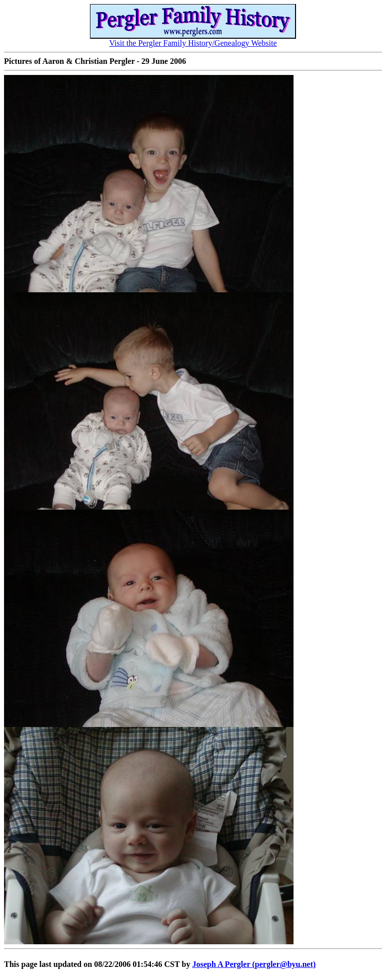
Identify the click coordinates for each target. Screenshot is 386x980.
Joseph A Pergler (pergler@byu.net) (254, 964)
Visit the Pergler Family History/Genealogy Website (193, 39)
